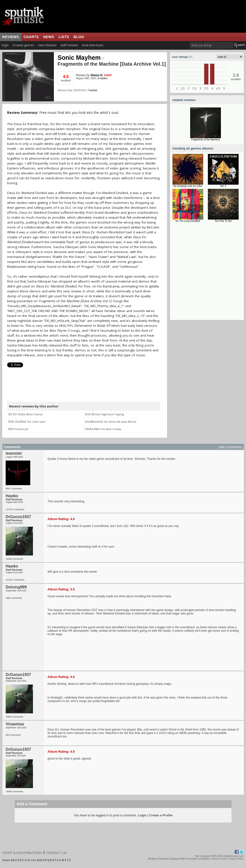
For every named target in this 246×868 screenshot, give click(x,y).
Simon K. (97, 75)
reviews (11, 37)
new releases (47, 45)
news (49, 37)
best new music (93, 45)
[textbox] (212, 45)
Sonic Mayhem (81, 58)
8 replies (103, 78)
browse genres (23, 45)
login (5, 45)
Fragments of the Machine (205, 140)
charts (31, 37)
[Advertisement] (46, 274)
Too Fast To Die (223, 221)
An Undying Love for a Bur (188, 186)
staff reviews (69, 45)
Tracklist (93, 90)
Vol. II (223, 186)
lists (64, 37)
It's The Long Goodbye (188, 221)
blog (79, 37)
